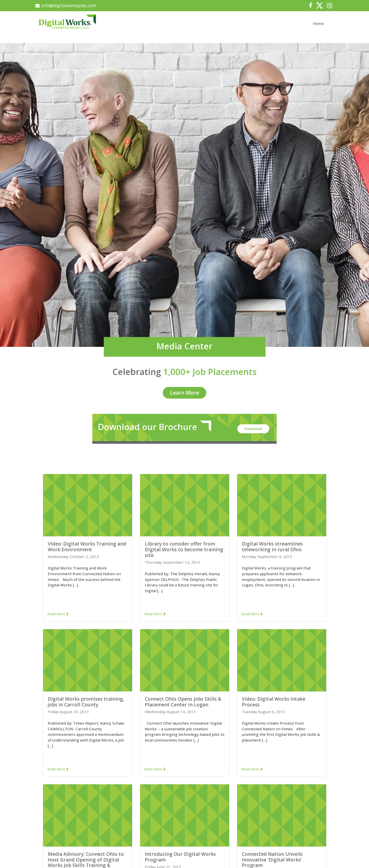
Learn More (184, 391)
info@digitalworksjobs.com (69, 5)
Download (252, 426)
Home (323, 21)
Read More (59, 613)
